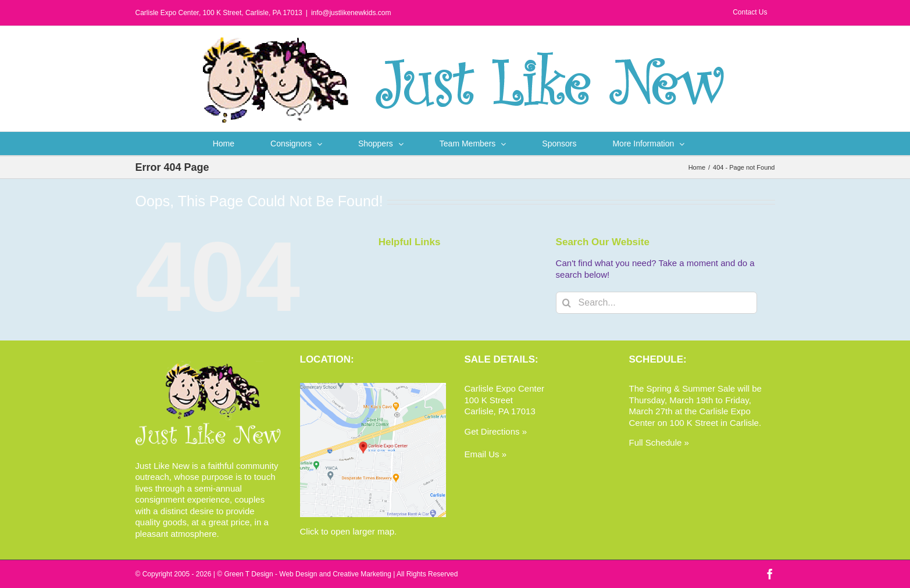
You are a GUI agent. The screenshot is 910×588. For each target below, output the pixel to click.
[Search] (567, 303)
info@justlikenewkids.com (351, 13)
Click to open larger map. (349, 531)
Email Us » (486, 454)
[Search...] (657, 303)
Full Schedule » (659, 442)
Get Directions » (496, 431)
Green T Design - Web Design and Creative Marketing (307, 574)
